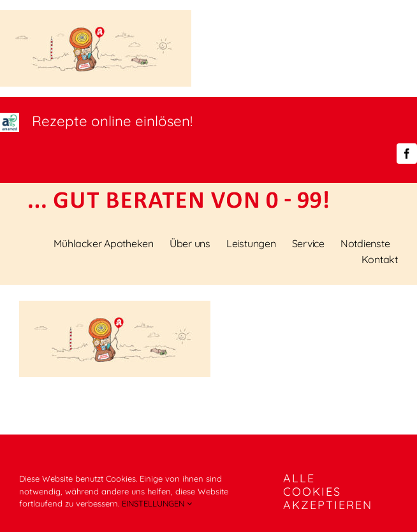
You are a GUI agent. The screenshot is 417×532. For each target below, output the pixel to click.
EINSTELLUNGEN (157, 503)
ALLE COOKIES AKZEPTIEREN (328, 492)
